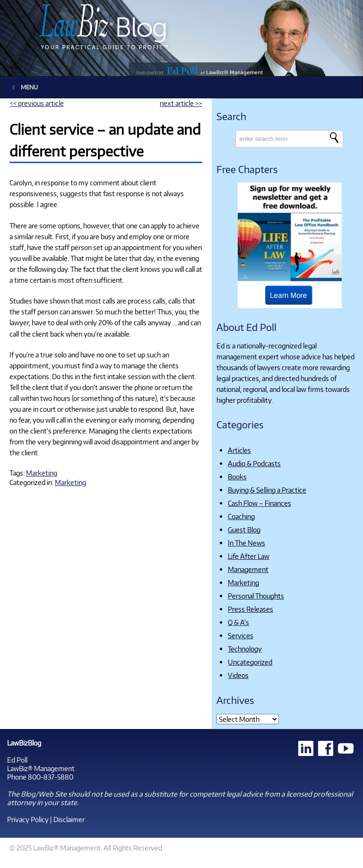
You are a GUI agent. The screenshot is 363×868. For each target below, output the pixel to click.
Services (241, 635)
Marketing (42, 473)
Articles (239, 450)
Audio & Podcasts (254, 463)
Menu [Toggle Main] (24, 87)
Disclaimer (69, 819)
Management (248, 569)
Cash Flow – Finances (259, 503)
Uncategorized (250, 662)
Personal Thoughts (256, 596)
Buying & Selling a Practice (267, 490)
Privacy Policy (28, 819)
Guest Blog (244, 529)
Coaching (241, 516)
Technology (245, 649)
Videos (238, 675)
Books (237, 477)
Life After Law (249, 556)
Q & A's (238, 622)
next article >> (181, 103)
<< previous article (37, 103)
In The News (246, 543)
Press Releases (251, 609)
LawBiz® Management (41, 768)
